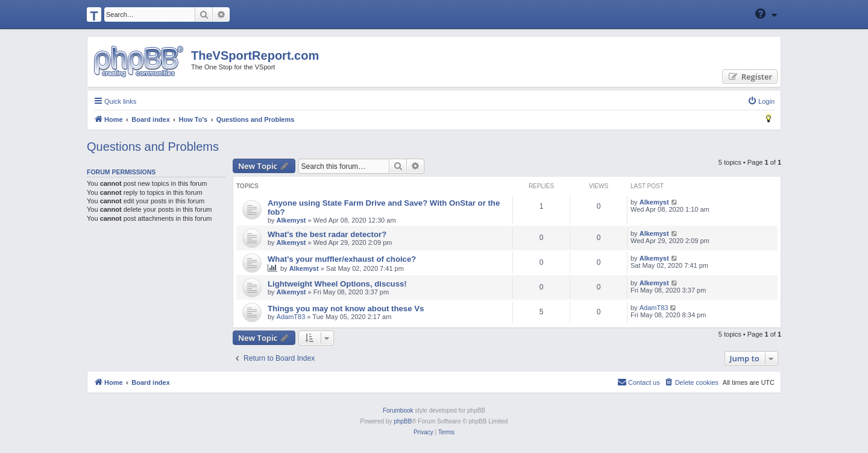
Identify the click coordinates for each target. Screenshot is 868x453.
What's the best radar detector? (327, 234)
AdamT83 (291, 317)
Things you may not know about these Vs (346, 309)
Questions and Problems (153, 147)
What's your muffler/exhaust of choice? (342, 259)
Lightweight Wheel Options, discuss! (337, 284)
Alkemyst (291, 220)
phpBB (403, 421)
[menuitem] (761, 101)
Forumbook (398, 410)
